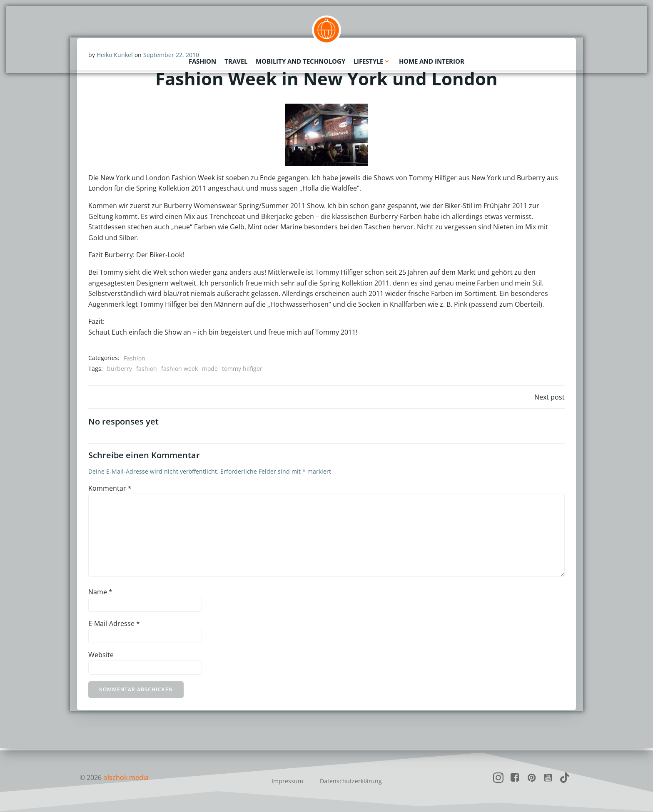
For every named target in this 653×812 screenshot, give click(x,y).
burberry (120, 369)
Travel (236, 60)
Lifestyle (372, 60)
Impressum (287, 781)
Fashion (202, 60)
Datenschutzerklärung (351, 781)
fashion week (180, 369)
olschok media (126, 777)
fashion (147, 369)
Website (101, 657)
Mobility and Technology (300, 60)
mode (210, 369)
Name (101, 594)
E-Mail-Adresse (115, 625)
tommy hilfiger (243, 369)
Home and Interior (432, 60)
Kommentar (110, 490)
